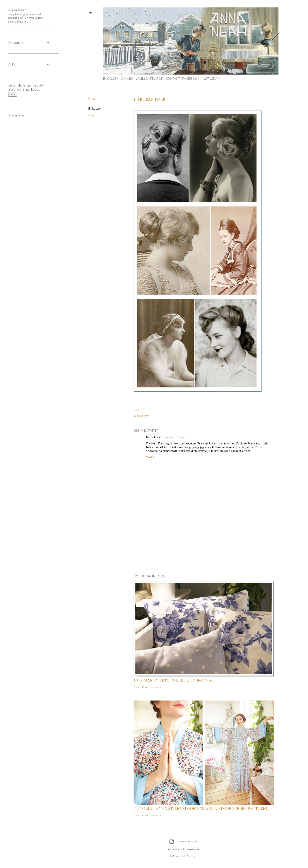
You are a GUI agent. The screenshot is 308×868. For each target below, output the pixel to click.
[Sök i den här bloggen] (24, 90)
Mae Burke (193, 849)
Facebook (191, 79)
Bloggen (111, 79)
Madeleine (153, 437)
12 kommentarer (152, 815)
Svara (150, 457)
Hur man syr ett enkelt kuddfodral (174, 680)
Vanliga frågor (149, 79)
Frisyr (92, 115)
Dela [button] (91, 99)
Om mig (127, 79)
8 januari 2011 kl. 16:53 (176, 437)
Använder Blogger (183, 842)
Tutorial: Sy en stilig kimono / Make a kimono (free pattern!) (201, 809)
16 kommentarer (152, 687)
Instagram (211, 79)
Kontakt (173, 79)
